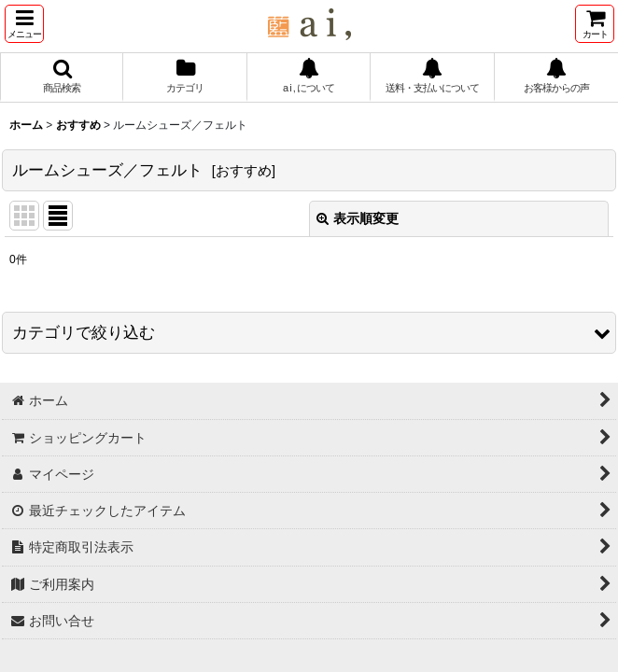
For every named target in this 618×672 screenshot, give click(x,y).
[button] (24, 24)
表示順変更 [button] (358, 218)
